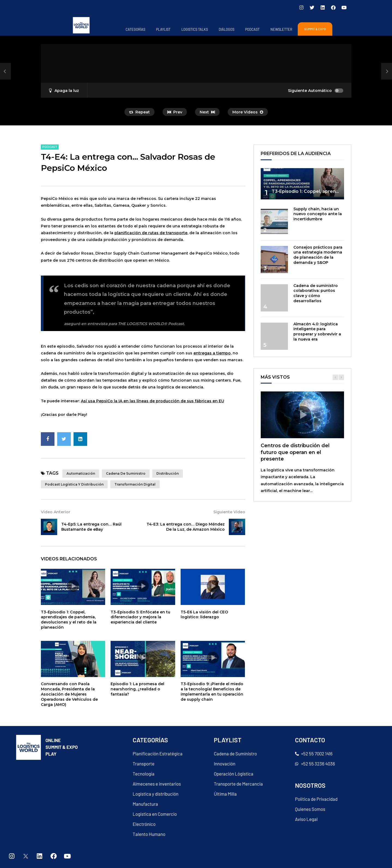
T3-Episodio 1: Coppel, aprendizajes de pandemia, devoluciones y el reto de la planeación (69, 620)
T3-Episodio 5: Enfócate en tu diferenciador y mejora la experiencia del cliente (140, 617)
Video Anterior (56, 512)
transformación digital (135, 484)
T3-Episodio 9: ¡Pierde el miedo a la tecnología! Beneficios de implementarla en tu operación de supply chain (212, 692)
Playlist (163, 29)
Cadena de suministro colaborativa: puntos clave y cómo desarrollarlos (316, 293)
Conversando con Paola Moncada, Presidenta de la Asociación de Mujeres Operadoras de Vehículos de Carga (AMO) (69, 694)
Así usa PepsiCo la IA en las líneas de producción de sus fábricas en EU (153, 401)
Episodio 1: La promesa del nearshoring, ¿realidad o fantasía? (137, 689)
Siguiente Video (229, 512)
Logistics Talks (195, 29)
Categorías (135, 29)
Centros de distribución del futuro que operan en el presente (295, 452)
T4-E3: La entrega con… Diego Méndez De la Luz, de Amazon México (186, 527)
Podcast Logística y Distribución (74, 484)
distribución (168, 473)
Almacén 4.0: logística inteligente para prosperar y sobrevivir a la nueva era (317, 332)
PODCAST (252, 29)
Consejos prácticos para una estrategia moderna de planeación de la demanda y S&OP (318, 255)
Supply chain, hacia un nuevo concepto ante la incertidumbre (318, 214)
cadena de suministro (126, 473)
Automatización (81, 473)
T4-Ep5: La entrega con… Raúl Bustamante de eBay (91, 527)
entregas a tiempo (212, 353)
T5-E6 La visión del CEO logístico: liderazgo (204, 615)
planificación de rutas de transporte (151, 233)
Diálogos (227, 29)
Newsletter (281, 29)
